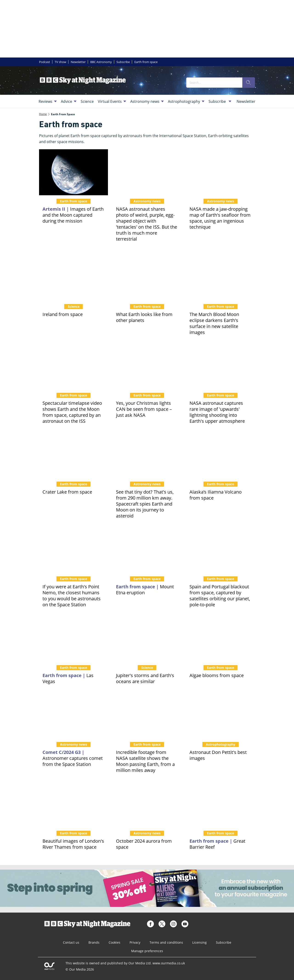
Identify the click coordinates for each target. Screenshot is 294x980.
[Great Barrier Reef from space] (220, 804)
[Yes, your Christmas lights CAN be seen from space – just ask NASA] (147, 366)
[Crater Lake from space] (73, 455)
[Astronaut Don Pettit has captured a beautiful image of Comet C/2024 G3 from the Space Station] (73, 716)
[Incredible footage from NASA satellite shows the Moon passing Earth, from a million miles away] (147, 716)
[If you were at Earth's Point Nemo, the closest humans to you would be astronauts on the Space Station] (73, 550)
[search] (249, 83)
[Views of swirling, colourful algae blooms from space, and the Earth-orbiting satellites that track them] (220, 639)
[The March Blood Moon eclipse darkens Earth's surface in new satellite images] (220, 278)
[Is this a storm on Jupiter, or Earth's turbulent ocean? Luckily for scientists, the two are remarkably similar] (147, 639)
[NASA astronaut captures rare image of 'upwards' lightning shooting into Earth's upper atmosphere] (220, 366)
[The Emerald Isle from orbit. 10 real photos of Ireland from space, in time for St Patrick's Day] (73, 278)
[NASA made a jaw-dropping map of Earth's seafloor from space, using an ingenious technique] (220, 172)
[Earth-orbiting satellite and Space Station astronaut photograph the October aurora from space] (147, 804)
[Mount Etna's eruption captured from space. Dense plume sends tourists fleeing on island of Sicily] (147, 550)
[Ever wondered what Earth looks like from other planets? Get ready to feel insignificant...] (147, 278)
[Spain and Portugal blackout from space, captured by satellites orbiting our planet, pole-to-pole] (220, 550)
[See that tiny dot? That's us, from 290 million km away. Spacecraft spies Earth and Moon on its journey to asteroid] (147, 455)
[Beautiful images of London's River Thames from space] (73, 804)
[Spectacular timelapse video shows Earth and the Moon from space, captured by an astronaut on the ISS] (73, 366)
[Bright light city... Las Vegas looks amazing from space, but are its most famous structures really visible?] (73, 639)
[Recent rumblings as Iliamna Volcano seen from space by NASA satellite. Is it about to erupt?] (220, 455)
